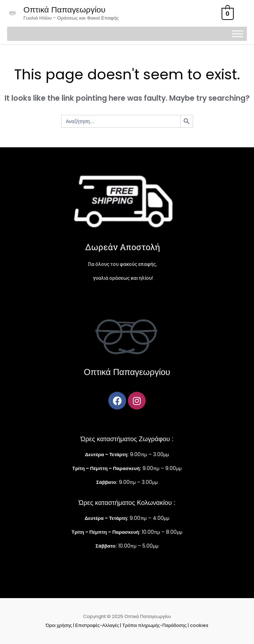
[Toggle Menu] (238, 34)
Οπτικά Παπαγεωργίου (64, 10)
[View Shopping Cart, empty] (227, 13)
